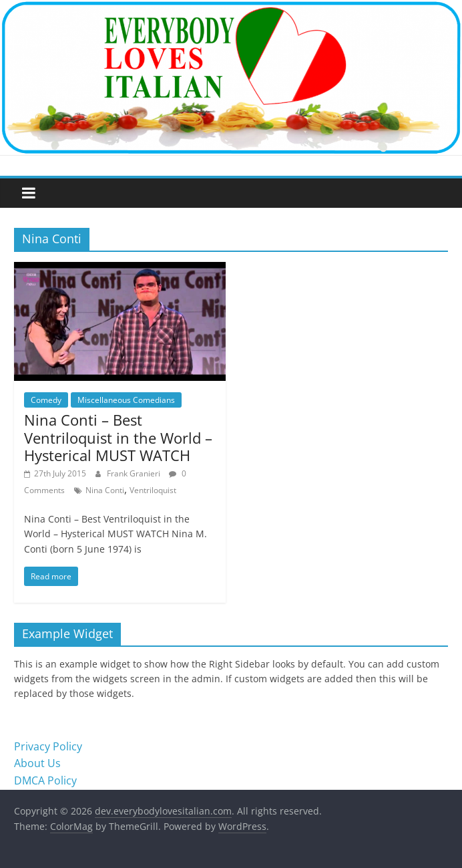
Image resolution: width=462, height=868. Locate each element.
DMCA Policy (45, 780)
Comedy (46, 400)
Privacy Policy (48, 746)
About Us (37, 763)
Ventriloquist (153, 490)
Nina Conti (105, 490)
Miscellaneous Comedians (126, 400)
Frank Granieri (135, 473)
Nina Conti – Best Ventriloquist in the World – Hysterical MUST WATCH (118, 437)
